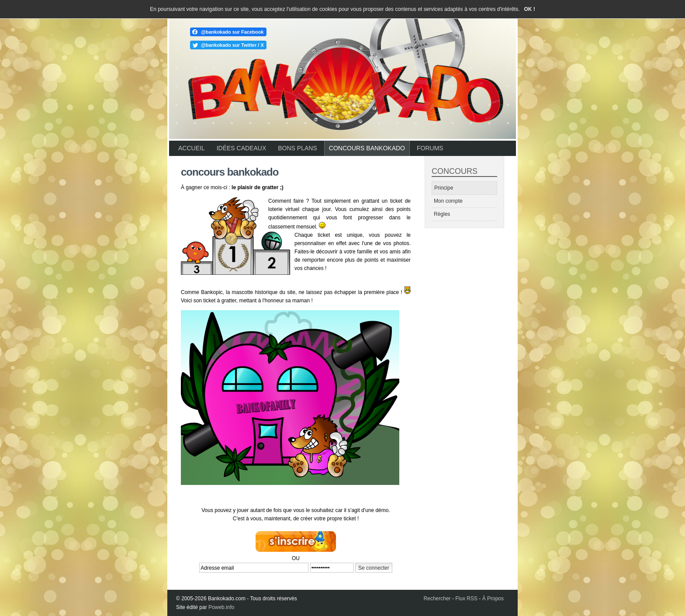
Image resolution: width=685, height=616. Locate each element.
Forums (430, 148)
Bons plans (297, 148)
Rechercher (437, 599)
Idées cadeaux (242, 148)
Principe (444, 188)
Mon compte (448, 201)
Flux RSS (466, 599)
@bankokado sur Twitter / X (232, 45)
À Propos (493, 599)
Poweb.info (221, 607)
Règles (442, 214)
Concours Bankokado (367, 148)
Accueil (192, 148)
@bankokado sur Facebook (232, 32)
